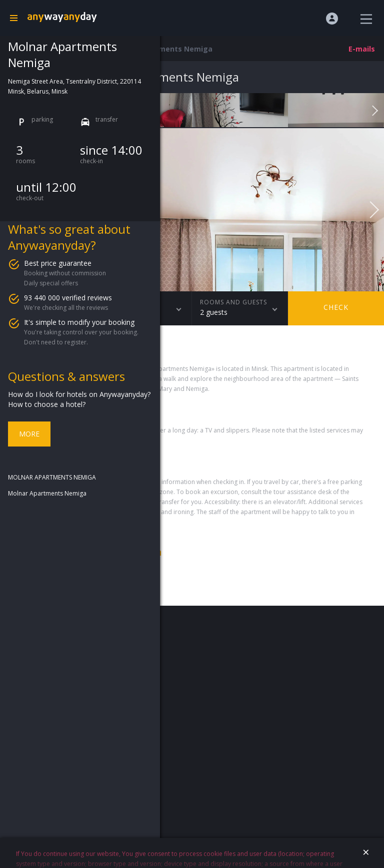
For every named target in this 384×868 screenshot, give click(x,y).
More (29, 434)
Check (336, 307)
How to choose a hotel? (47, 404)
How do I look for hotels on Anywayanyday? (79, 394)
